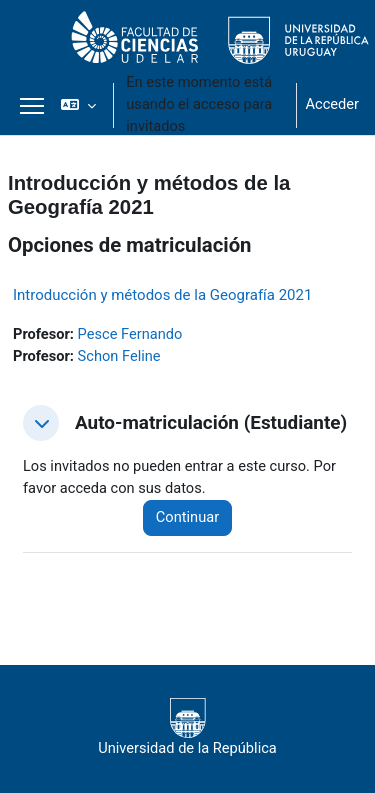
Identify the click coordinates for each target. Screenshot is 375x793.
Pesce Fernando (130, 334)
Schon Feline (119, 356)
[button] (78, 105)
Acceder (332, 104)
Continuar (187, 517)
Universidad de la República (187, 727)
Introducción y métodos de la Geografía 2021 (162, 295)
